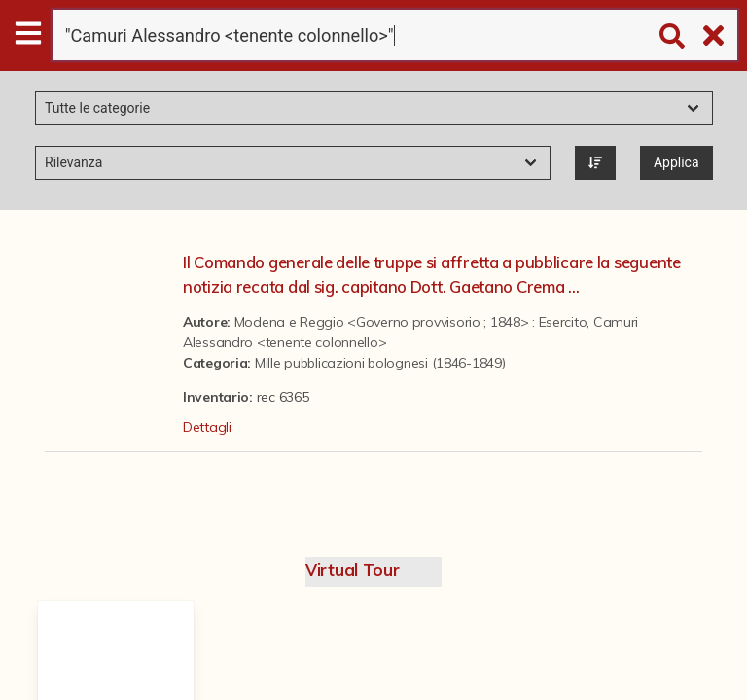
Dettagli (207, 427)
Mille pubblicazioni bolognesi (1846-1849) (380, 363)
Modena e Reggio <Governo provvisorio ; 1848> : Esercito (411, 322)
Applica (676, 162)
